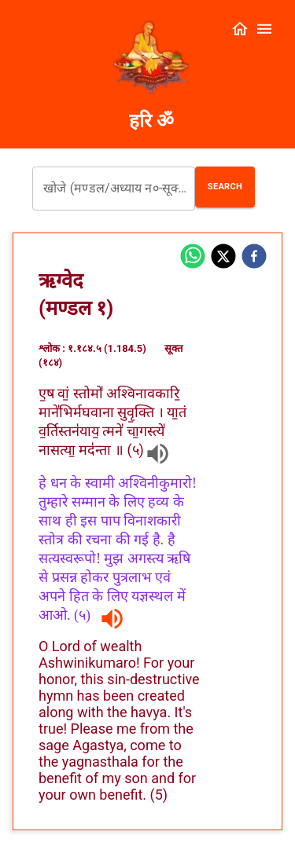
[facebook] (254, 258)
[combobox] (114, 189)
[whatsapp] (193, 258)
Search (225, 187)
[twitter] (223, 258)
